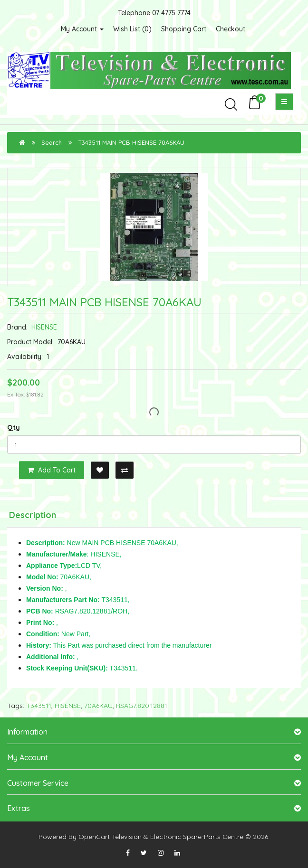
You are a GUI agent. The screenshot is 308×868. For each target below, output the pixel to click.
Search (52, 142)
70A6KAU (98, 706)
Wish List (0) (132, 29)
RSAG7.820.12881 (142, 706)
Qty (14, 427)
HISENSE (44, 327)
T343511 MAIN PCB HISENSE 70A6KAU (131, 142)
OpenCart (94, 837)
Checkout (231, 29)
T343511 (39, 706)
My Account (82, 29)
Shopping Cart (184, 29)
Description (33, 515)
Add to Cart (52, 470)
